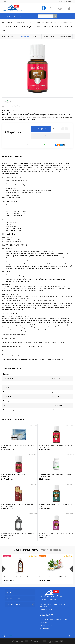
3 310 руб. (45, 580)
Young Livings (56, 378)
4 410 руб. (9, 580)
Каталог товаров (12, 16)
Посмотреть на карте (47, 610)
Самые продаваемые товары (26, 550)
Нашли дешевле (16, 145)
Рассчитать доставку (33, 145)
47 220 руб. (19, 451)
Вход (60, 2)
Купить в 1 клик (51, 136)
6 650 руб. (56, 539)
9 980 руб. (19, 510)
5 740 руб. (56, 451)
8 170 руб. (19, 480)
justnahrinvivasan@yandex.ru (56, 619)
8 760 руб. (56, 480)
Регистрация (68, 2)
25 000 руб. (19, 539)
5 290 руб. (56, 510)
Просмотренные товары (51, 550)
